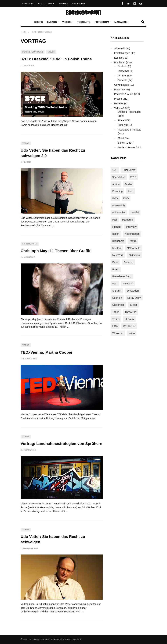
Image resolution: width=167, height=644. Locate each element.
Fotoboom (103, 22)
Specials (123, 80)
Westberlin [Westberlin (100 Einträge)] (129, 326)
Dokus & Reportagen (33, 52)
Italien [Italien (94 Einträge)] (116, 234)
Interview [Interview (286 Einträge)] (131, 227)
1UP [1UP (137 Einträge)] (115, 170)
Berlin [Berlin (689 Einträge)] (128, 184)
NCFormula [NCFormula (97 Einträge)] (134, 248)
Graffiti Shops (46, 4)
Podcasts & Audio (124, 94)
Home (24, 32)
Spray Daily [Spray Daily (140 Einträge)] (134, 298)
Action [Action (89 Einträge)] (116, 184)
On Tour (122, 76)
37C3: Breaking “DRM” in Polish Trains (56, 59)
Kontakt (63, 4)
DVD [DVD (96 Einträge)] (126, 198)
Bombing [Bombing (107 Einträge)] (117, 191)
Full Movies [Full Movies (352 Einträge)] (119, 212)
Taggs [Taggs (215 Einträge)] (116, 312)
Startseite (28, 4)
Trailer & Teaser (126, 147)
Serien (121, 143)
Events (53, 22)
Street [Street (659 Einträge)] (133, 305)
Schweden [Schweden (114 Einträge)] (133, 291)
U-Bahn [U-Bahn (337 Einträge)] (129, 319)
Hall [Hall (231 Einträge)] (115, 220)
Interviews (123, 71)
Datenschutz (79, 4)
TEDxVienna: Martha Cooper (47, 352)
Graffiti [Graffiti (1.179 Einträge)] (135, 212)
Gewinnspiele (122, 85)
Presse (118, 99)
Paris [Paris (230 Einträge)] (115, 262)
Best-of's (123, 66)
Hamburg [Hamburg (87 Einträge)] (128, 220)
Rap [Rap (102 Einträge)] (115, 283)
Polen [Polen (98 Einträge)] (116, 269)
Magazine (121, 22)
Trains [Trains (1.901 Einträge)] (116, 319)
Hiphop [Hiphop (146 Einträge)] (117, 227)
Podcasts (84, 22)
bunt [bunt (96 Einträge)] (131, 191)
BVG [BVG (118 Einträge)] (115, 198)
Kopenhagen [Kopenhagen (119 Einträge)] (132, 234)
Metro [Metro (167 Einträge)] (133, 241)
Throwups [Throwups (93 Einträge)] (130, 312)
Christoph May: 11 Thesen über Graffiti (56, 251)
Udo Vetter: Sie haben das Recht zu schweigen (53, 539)
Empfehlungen (30, 244)
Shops (39, 22)
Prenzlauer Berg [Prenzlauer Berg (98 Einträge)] (122, 276)
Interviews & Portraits (129, 130)
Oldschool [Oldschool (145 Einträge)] (135, 255)
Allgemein (120, 49)
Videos (68, 22)
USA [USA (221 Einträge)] (115, 326)
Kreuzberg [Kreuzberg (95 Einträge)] (118, 241)
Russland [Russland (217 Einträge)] (128, 283)
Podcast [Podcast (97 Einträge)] (128, 262)
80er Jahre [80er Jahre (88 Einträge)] (129, 170)
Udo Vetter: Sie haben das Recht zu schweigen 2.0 (53, 153)
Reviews (119, 103)
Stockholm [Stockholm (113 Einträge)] (118, 305)
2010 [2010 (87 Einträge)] (133, 177)
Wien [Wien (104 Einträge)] (132, 333)
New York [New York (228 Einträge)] (118, 255)
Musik (121, 138)
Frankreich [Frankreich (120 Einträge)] (119, 205)
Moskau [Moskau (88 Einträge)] (117, 248)
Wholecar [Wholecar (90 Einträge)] (118, 333)
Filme (121, 120)
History (122, 125)
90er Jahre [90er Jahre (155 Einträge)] (119, 177)
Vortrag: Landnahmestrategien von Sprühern (61, 444)
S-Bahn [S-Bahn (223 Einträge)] (117, 291)
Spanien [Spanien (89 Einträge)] (117, 298)
